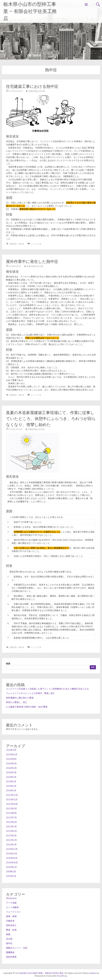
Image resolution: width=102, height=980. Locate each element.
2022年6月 (11, 822)
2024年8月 (11, 759)
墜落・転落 (11, 930)
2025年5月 (11, 750)
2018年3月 (11, 872)
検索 (8, 664)
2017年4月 (11, 876)
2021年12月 (12, 849)
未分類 (9, 939)
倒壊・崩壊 (11, 916)
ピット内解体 (12, 907)
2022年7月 (11, 817)
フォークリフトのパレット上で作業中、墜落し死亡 (30, 693)
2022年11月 (12, 799)
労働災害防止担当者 (37, 91)
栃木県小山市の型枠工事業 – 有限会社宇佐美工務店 (30, 11)
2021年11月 (12, 854)
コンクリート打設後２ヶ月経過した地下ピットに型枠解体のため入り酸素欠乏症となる (47, 689)
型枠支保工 (11, 925)
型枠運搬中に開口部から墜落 (20, 698)
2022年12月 (12, 795)
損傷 (8, 934)
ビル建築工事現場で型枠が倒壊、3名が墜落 (27, 707)
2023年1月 (11, 790)
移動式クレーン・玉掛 (17, 948)
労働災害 (13, 244)
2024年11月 (12, 754)
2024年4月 (11, 768)
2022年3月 (11, 835)
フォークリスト (13, 912)
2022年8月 (11, 813)
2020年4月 (11, 867)
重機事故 (10, 952)
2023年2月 (11, 786)
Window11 (11, 898)
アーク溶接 (11, 903)
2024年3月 (11, 772)
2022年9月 (11, 808)
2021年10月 (12, 858)
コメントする (36, 244)
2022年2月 (11, 840)
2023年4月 (11, 777)
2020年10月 (12, 863)
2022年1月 (11, 845)
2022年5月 (11, 826)
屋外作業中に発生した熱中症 (32, 262)
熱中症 (21, 244)
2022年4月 (11, 831)
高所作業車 (11, 957)
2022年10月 (12, 804)
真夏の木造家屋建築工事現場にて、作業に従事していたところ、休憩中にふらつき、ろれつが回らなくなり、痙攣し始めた (51, 419)
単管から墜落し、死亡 (17, 702)
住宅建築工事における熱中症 (32, 86)
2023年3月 (11, 781)
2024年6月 (11, 763)
